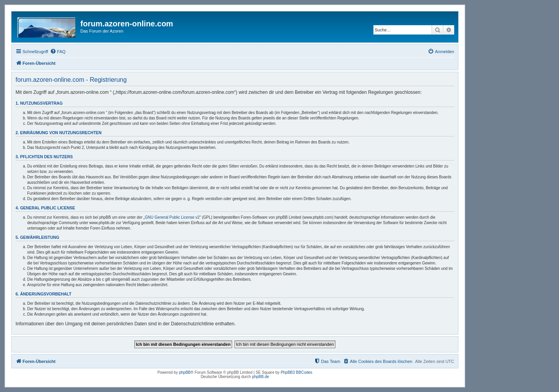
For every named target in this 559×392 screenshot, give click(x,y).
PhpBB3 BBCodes (297, 372)
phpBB (185, 372)
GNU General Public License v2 (172, 217)
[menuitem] (58, 52)
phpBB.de (260, 377)
